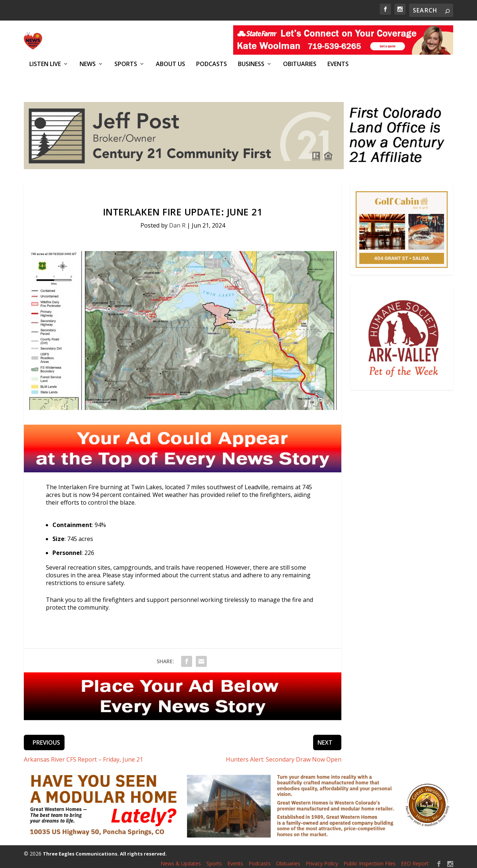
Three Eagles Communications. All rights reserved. (105, 850)
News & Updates (181, 860)
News (88, 64)
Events (338, 64)
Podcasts (212, 64)
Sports (126, 64)
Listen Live (45, 64)
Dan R (177, 221)
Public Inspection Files (370, 860)
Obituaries (300, 64)
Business (251, 64)
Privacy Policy (322, 860)
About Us (170, 64)
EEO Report (415, 860)
